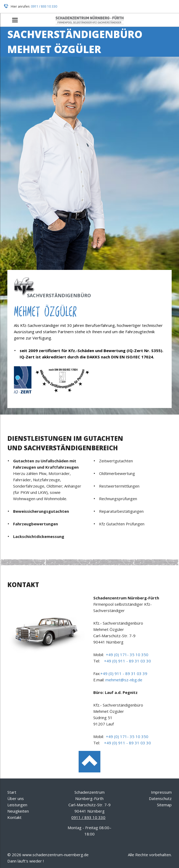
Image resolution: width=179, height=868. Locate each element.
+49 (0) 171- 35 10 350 (127, 655)
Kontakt (14, 817)
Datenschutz (160, 798)
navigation (15, 20)
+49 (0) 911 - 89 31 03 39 (124, 673)
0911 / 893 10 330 (44, 6)
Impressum (161, 792)
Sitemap (164, 805)
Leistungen (17, 805)
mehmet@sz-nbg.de (124, 680)
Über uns (16, 798)
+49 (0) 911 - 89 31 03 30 (128, 661)
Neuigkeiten (18, 811)
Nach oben (89, 762)
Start (12, 792)
